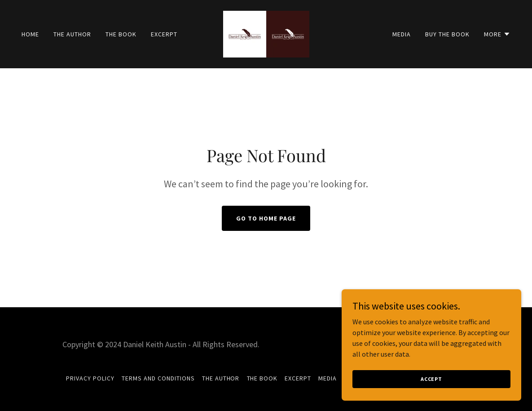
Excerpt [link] (164, 34)
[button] (497, 34)
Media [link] (402, 34)
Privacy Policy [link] (90, 378)
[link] (266, 33)
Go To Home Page (266, 218)
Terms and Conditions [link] (158, 378)
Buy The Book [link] (447, 34)
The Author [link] (72, 34)
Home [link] (30, 34)
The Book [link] (121, 34)
